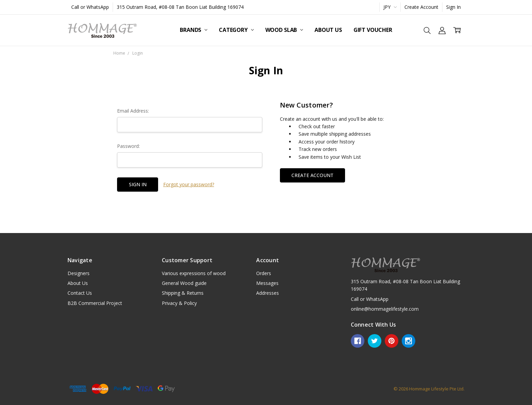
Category (236, 30)
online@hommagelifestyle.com (385, 309)
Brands (194, 30)
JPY (390, 7)
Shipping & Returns (183, 293)
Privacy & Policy (179, 303)
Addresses (268, 293)
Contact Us (80, 293)
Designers (79, 273)
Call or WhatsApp (90, 7)
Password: (128, 146)
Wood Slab (284, 30)
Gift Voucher (373, 30)
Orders (264, 273)
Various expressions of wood (194, 273)
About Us (328, 30)
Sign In (453, 7)
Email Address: (133, 111)
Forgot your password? (189, 184)
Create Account (421, 7)
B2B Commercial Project (95, 303)
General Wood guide (184, 283)
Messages (267, 283)
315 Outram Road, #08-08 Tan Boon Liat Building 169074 (180, 7)
